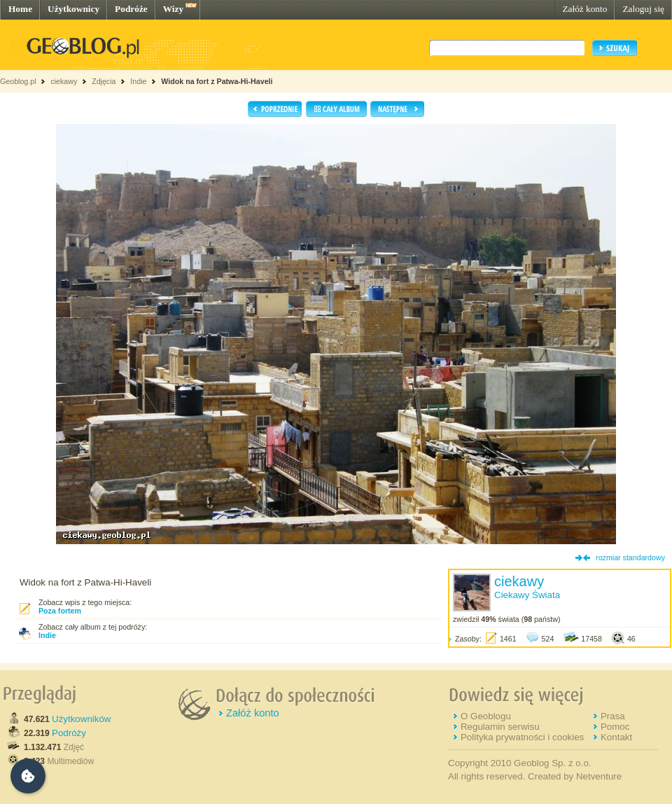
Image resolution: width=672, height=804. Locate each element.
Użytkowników (81, 719)
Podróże (131, 9)
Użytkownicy (73, 9)
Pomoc (615, 727)
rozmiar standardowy (630, 557)
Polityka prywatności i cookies (522, 737)
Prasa (613, 716)
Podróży (69, 733)
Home (20, 9)
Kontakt (616, 737)
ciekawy (64, 81)
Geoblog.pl (18, 81)
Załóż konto (584, 9)
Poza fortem (60, 611)
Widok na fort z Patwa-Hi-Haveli (217, 81)
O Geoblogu (486, 716)
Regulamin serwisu (500, 727)
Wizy (173, 9)
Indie (138, 81)
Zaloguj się (643, 9)
